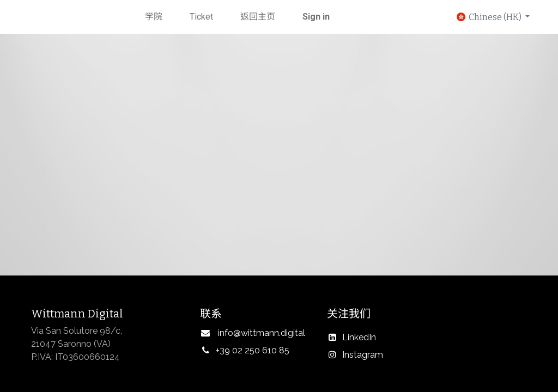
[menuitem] (154, 17)
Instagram (363, 355)
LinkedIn (359, 337)
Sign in (316, 17)
